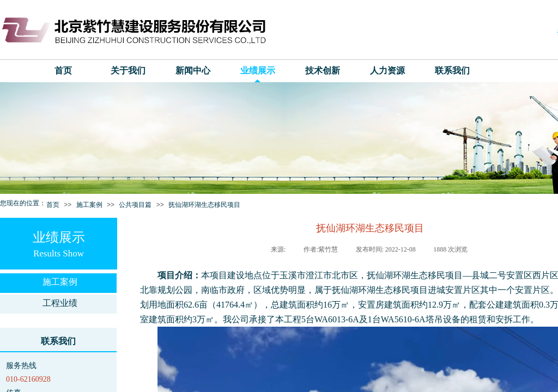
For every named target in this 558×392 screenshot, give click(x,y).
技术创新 (323, 71)
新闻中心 (193, 71)
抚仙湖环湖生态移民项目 (204, 205)
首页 (63, 71)
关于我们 (128, 71)
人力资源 (387, 71)
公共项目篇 (135, 205)
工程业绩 (60, 303)
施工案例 (89, 205)
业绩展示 (258, 71)
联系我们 (452, 71)
